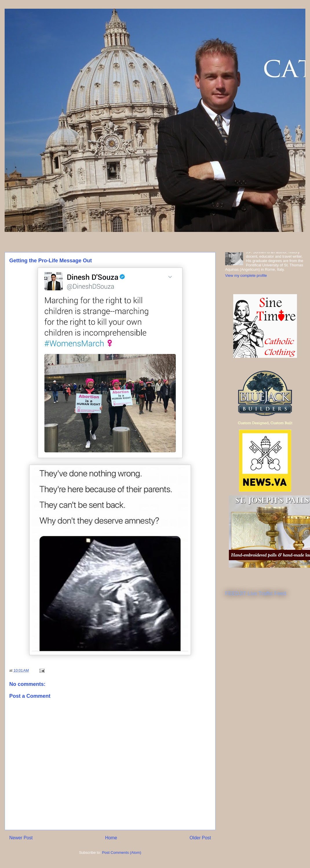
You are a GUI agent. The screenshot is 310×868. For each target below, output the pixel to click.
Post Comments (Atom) (122, 853)
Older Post (200, 838)
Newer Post (21, 838)
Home (111, 838)
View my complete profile (246, 275)
